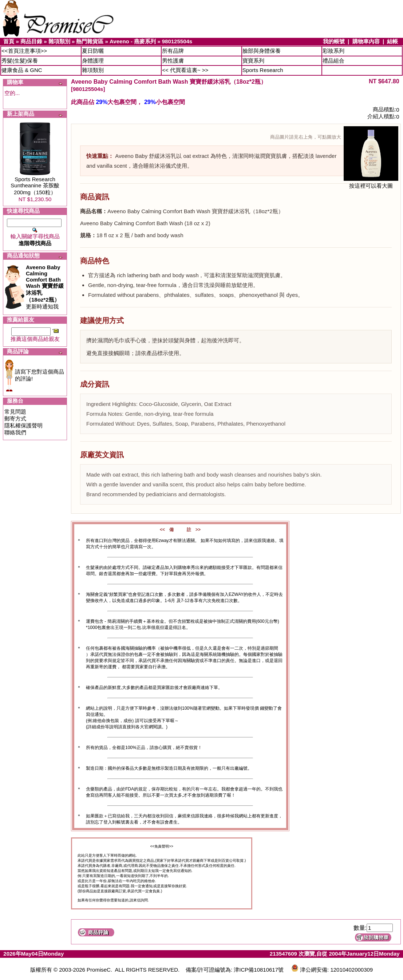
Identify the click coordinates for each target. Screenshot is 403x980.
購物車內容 (366, 41)
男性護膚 (173, 61)
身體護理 (93, 61)
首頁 (9, 41)
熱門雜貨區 (90, 41)
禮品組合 (333, 61)
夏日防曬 (93, 51)
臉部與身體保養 (262, 51)
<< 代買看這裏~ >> (185, 70)
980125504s (177, 41)
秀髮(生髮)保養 (20, 61)
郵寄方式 (15, 419)
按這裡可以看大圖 (371, 183)
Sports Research (263, 70)
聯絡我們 (15, 432)
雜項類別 (59, 41)
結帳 (392, 41)
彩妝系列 (333, 51)
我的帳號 (334, 41)
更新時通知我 (45, 287)
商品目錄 (31, 41)
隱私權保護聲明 (23, 425)
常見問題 (15, 412)
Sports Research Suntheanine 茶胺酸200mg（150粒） (35, 186)
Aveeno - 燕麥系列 (133, 41)
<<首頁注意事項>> (24, 51)
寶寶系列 (253, 61)
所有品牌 (173, 51)
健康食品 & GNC (22, 70)
